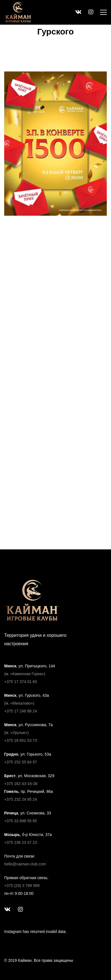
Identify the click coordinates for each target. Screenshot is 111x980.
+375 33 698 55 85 (21, 821)
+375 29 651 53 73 (21, 740)
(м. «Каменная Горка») (25, 674)
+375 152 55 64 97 (21, 762)
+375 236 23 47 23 (21, 842)
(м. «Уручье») (16, 733)
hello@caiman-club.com (25, 864)
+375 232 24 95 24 (21, 799)
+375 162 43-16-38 (21, 784)
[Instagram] (20, 909)
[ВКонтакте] (7, 909)
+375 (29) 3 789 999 (22, 886)
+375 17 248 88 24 (21, 711)
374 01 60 (28, 682)
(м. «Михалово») (19, 703)
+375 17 (11, 682)
